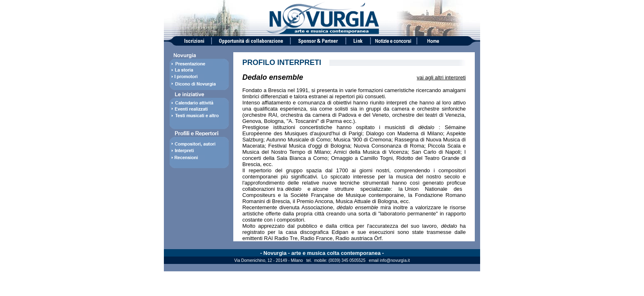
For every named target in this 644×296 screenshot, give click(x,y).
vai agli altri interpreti (441, 77)
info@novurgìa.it (395, 260)
